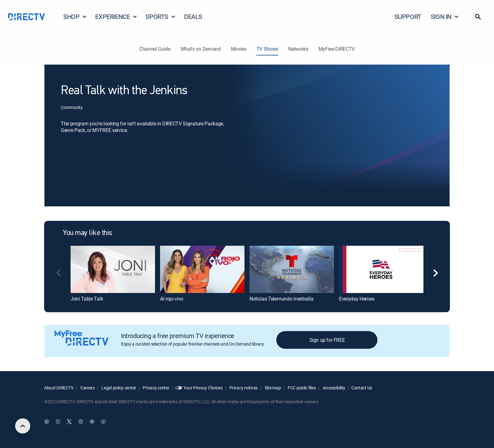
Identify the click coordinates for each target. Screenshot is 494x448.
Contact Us (362, 388)
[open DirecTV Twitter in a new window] (69, 422)
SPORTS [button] (161, 17)
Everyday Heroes (357, 299)
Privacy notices (243, 388)
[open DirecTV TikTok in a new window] (103, 422)
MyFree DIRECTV (337, 49)
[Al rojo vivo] (202, 269)
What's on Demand (201, 49)
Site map (272, 388)
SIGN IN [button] (445, 17)
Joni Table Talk (87, 299)
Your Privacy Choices (203, 388)
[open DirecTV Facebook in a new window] (58, 422)
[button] (478, 17)
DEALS (193, 17)
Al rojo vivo (172, 299)
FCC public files (301, 388)
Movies (239, 49)
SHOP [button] (75, 17)
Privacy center (156, 388)
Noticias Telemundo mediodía (281, 299)
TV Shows (267, 49)
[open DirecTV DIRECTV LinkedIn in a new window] (47, 422)
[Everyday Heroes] (381, 269)
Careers (87, 388)
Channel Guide (155, 49)
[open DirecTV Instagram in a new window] (81, 422)
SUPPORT (408, 17)
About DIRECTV (59, 388)
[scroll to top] (23, 426)
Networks (298, 49)
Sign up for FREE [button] (327, 340)
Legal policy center (118, 388)
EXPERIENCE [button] (116, 17)
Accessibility (333, 388)
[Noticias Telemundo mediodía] (292, 269)
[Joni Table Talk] (113, 269)
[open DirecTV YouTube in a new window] (92, 422)
